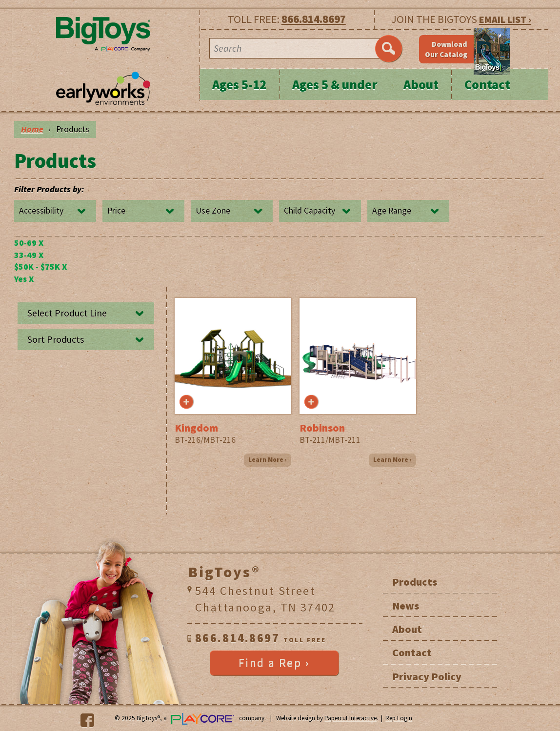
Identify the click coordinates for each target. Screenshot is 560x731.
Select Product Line (67, 313)
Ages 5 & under (335, 85)
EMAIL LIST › (505, 19)
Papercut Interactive (350, 718)
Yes (24, 279)
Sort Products (56, 339)
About (421, 85)
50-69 (29, 243)
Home (32, 129)
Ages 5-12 (239, 85)
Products (415, 582)
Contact (487, 85)
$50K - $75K (40, 267)
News (406, 606)
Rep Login (399, 718)
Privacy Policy (427, 676)
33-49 (29, 255)
